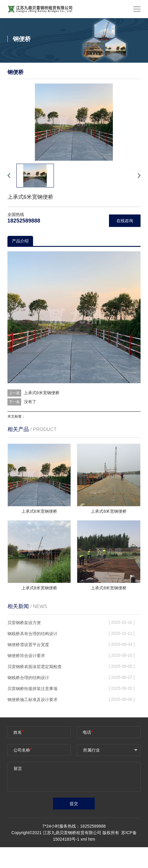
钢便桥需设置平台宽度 (28, 645)
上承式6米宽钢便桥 (42, 393)
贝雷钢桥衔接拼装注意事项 (32, 689)
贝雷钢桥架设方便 (24, 623)
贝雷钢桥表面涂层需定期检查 (35, 667)
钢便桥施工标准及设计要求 (32, 700)
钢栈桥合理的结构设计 (28, 678)
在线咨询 (125, 221)
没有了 (30, 402)
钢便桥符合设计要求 (26, 656)
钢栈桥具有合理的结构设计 (32, 634)
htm (92, 839)
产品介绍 (20, 241)
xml (84, 839)
